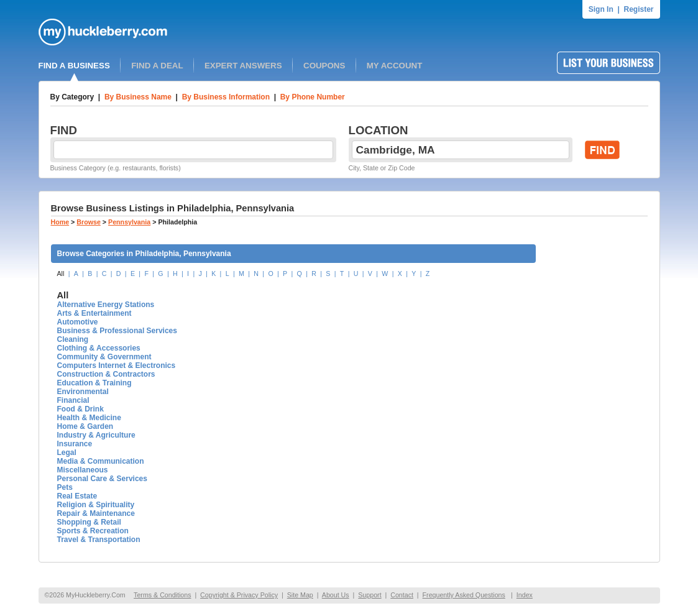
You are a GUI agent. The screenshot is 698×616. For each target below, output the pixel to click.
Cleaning (73, 339)
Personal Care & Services (102, 479)
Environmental (83, 392)
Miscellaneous (83, 470)
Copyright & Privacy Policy (239, 595)
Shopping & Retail (89, 522)
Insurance (75, 444)
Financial (73, 400)
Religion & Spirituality (96, 505)
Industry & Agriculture (96, 435)
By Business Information (226, 97)
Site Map (300, 595)
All (61, 274)
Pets (65, 487)
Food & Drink (80, 409)
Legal (67, 453)
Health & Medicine (89, 418)
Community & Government (104, 357)
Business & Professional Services (117, 331)
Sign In (601, 9)
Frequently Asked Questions (464, 595)
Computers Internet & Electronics (117, 365)
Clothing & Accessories (99, 348)
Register (638, 9)
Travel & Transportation (99, 540)
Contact (402, 595)
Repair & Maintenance (96, 513)
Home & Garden (85, 426)
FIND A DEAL (157, 66)
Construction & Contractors (106, 374)
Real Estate (77, 496)
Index (525, 595)
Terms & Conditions (162, 595)
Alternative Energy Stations (106, 305)
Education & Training (94, 383)
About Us (336, 595)
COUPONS (324, 66)
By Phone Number (313, 97)
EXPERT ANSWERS (243, 66)
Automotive (78, 322)
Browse (89, 222)
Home (60, 222)
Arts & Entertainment (94, 313)
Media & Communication (101, 461)
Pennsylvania (129, 222)
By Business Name (138, 97)
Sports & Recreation (93, 531)
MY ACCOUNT (395, 66)
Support (370, 595)
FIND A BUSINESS (74, 66)
